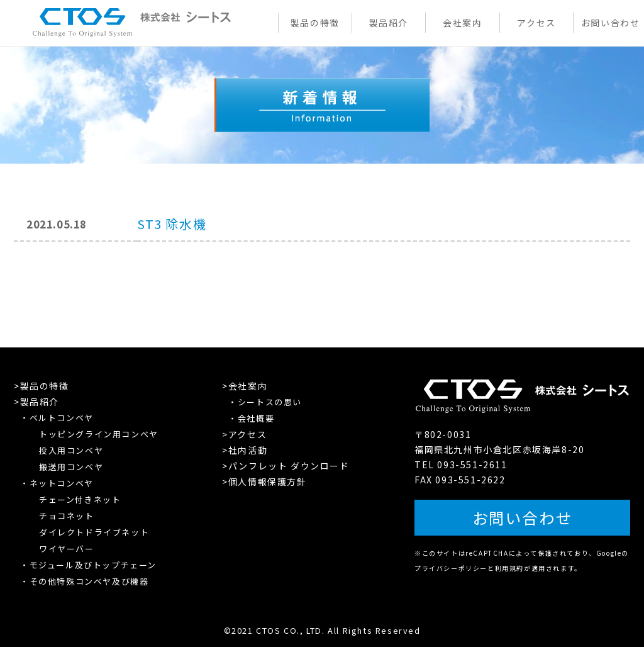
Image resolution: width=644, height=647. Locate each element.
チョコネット (67, 516)
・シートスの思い (265, 402)
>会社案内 (245, 386)
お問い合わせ (611, 23)
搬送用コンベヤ (71, 467)
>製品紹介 (36, 402)
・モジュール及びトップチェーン (88, 565)
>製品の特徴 (42, 386)
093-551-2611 (472, 467)
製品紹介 (389, 23)
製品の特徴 (315, 23)
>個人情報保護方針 (264, 481)
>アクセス (244, 434)
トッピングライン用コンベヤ (99, 434)
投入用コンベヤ (71, 450)
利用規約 (509, 565)
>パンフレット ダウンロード (286, 466)
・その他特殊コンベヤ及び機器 (84, 581)
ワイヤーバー (67, 549)
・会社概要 (251, 418)
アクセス (536, 23)
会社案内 (462, 23)
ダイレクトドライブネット (94, 532)
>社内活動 (245, 450)
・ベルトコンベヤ (57, 418)
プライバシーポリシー (451, 565)
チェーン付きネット (80, 499)
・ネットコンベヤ (57, 483)
